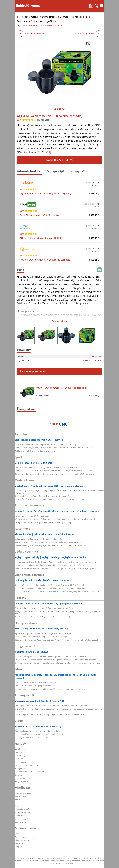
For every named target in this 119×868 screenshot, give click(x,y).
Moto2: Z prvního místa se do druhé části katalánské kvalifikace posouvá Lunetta (48, 542)
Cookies (51, 863)
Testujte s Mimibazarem (24, 793)
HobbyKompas (21, 768)
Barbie (17, 799)
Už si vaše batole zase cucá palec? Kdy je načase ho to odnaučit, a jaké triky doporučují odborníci (55, 519)
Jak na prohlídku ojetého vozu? (28, 765)
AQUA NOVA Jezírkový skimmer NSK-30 (41, 238)
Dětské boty (20, 816)
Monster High (20, 796)
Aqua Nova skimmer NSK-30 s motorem (41, 215)
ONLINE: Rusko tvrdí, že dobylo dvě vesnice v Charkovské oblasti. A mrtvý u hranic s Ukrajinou (54, 448)
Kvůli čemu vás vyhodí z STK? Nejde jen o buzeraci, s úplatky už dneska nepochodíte (50, 545)
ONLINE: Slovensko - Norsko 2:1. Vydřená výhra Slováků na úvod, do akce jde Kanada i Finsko (53, 471)
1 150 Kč (93, 260)
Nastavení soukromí (65, 863)
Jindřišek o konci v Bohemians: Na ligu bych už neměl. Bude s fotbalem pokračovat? (49, 467)
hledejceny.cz (20, 749)
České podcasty (21, 837)
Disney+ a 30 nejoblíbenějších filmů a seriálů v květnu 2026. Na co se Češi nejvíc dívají (50, 565)
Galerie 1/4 (59, 109)
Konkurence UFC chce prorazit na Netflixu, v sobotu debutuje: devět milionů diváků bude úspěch (55, 474)
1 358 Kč (93, 238)
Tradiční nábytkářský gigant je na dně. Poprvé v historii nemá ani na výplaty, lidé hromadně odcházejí (57, 592)
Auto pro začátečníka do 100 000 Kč (29, 772)
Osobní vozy (20, 756)
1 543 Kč (93, 194)
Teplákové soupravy (23, 812)
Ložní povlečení (21, 819)
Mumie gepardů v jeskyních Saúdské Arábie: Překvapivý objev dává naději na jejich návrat (52, 706)
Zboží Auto (19, 775)
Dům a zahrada (49, 17)
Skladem (95, 185)
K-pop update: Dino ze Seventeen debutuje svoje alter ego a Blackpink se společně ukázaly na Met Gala (57, 663)
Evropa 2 (18, 847)
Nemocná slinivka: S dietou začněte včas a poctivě (35, 683)
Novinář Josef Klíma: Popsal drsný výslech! (32, 737)
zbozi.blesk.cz (20, 762)
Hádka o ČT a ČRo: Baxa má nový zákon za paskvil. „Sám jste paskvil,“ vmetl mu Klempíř (51, 499)
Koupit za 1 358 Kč (60, 160)
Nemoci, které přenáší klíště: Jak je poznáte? (33, 686)
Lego (17, 803)
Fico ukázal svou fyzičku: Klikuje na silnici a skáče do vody (39, 731)
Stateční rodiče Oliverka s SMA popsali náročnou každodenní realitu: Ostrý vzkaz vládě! (51, 444)
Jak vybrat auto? (21, 781)
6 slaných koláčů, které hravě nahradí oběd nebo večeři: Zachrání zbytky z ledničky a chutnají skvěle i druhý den (59, 612)
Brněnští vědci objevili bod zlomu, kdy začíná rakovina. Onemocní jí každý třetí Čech (49, 585)
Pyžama (18, 806)
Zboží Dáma (19, 759)
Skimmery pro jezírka (44, 21)
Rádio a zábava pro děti (24, 840)
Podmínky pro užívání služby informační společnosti (48, 861)
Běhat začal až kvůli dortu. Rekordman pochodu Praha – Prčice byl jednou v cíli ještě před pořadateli (56, 640)
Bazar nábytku (21, 822)
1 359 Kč (93, 215)
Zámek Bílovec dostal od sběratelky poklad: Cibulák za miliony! (41, 637)
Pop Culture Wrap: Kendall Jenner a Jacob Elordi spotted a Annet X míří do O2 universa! (51, 656)
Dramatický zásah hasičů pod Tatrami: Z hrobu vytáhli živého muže (42, 496)
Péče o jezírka (23, 21)
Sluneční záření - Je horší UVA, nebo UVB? (32, 516)
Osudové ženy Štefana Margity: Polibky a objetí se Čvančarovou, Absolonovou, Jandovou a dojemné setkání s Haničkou (59, 492)
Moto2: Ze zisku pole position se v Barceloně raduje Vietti (38, 539)
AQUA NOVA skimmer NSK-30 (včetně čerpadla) (50, 116)
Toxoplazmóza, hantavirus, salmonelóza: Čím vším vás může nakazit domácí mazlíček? (50, 689)
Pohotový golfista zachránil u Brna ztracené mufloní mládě (39, 734)
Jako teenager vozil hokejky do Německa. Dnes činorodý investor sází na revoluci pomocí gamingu (55, 562)
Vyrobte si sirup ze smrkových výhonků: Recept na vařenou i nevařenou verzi (47, 608)
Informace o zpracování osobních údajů (88, 861)
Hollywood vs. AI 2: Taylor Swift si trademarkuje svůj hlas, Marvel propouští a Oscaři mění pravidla (55, 660)
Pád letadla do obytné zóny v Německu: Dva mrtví (35, 451)
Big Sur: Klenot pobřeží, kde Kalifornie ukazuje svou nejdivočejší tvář (43, 633)
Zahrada (64, 17)
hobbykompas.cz (30, 17)
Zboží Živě (19, 752)
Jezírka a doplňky (80, 17)
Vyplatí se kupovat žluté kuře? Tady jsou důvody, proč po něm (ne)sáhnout (46, 617)
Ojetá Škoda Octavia (23, 778)
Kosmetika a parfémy (23, 809)
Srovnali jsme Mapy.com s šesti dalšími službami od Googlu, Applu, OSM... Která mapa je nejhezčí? (55, 568)
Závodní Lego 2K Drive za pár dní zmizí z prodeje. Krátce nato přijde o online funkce (49, 714)
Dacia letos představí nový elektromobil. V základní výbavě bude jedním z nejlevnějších (51, 588)
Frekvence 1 (19, 843)
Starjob (18, 834)
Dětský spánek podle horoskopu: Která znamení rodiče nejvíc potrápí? (44, 522)
